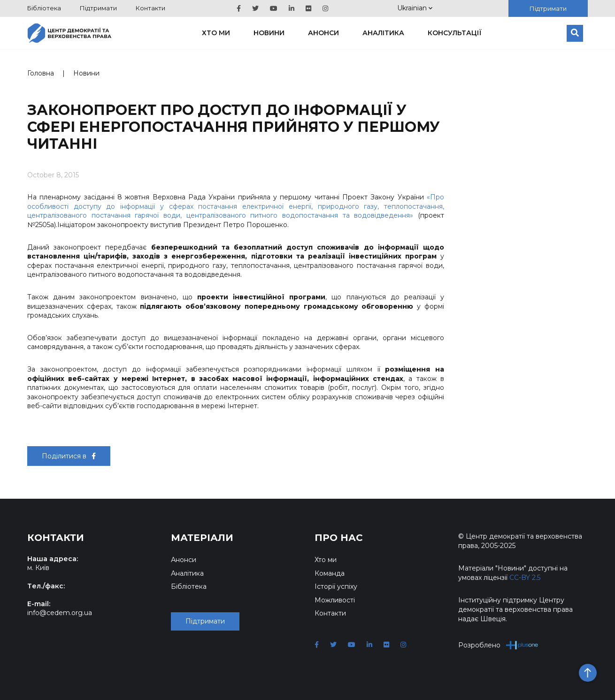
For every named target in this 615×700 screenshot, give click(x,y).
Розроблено (498, 645)
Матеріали (202, 538)
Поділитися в (69, 456)
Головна (41, 73)
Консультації (455, 33)
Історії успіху (336, 586)
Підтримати (98, 8)
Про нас (339, 538)
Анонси (323, 33)
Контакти (150, 8)
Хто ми (216, 33)
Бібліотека (44, 8)
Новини (269, 33)
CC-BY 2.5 (525, 578)
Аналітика (383, 33)
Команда (330, 573)
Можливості (335, 600)
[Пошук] (575, 33)
